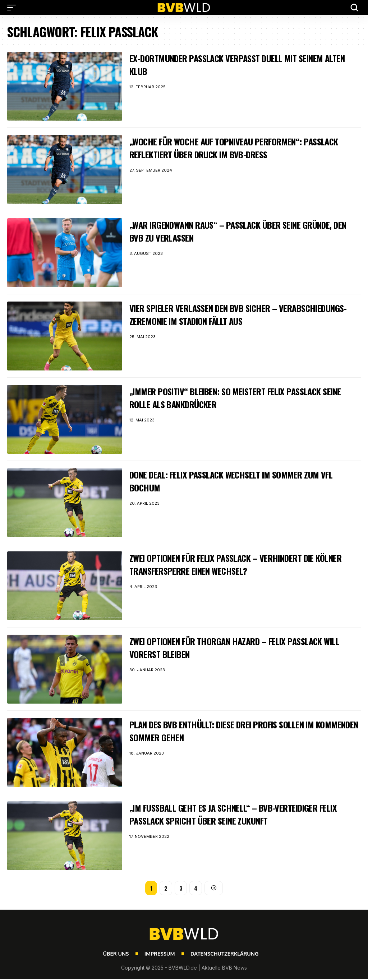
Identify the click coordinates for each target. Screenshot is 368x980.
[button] (13, 8)
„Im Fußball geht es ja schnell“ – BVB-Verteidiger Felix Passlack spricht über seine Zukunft (244, 814)
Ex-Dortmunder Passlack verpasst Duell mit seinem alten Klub (236, 64)
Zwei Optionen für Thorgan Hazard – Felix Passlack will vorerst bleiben (236, 647)
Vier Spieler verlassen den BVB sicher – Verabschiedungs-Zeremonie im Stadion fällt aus (230, 314)
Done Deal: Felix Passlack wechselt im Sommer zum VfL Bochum (241, 481)
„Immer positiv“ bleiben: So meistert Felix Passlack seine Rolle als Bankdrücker (235, 398)
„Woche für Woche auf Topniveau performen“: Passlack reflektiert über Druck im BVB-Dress (243, 148)
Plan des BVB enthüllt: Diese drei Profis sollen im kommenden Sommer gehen (233, 731)
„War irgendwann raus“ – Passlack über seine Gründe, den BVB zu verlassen (242, 231)
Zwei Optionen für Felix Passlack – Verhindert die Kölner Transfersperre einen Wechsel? (233, 564)
